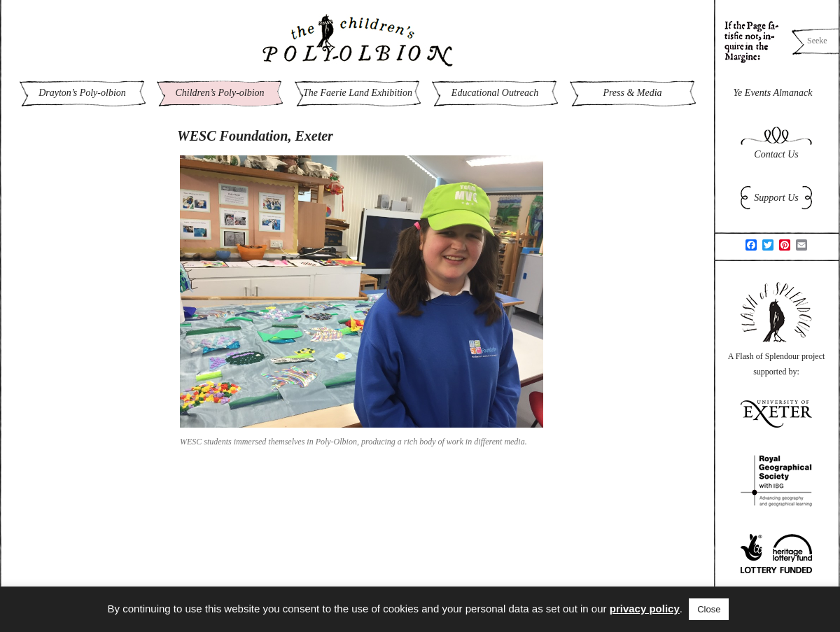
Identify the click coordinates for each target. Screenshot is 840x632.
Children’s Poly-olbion (219, 93)
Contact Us (776, 154)
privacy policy (645, 609)
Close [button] (709, 609)
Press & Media (632, 93)
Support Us (776, 198)
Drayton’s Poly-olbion (82, 93)
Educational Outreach (495, 93)
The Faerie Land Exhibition (358, 93)
